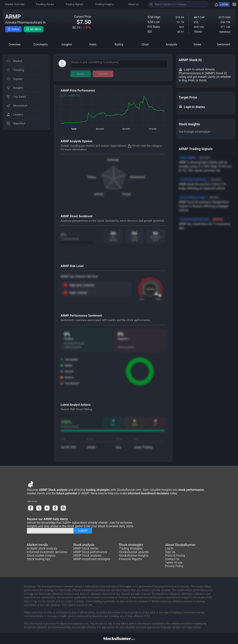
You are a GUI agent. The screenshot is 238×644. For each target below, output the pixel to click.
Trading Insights (104, 4)
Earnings (113, 160)
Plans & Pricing (175, 556)
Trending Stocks (45, 4)
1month (152, 129)
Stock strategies (131, 545)
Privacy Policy (174, 566)
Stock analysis (84, 545)
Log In (169, 548)
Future (127, 194)
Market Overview (15, 4)
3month (126, 129)
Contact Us (172, 559)
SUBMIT (83, 531)
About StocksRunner (180, 545)
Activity (99, 194)
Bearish (103, 74)
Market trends (37, 545)
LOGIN (224, 4)
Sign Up (170, 552)
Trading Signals (74, 4)
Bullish (81, 74)
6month (100, 129)
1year (74, 129)
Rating (92, 177)
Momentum (138, 177)
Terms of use (174, 563)
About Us (133, 4)
